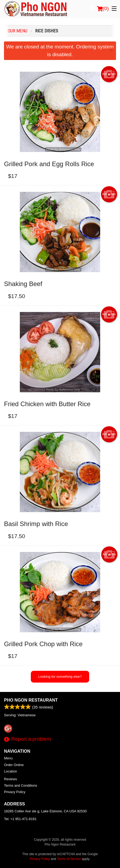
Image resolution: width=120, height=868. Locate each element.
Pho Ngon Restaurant (31, 700)
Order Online (14, 765)
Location (10, 771)
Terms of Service (69, 859)
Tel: (20, 819)
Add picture (109, 74)
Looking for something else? (60, 677)
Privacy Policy (15, 792)
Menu (8, 758)
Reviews (10, 779)
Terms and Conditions (21, 785)
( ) (103, 9)
